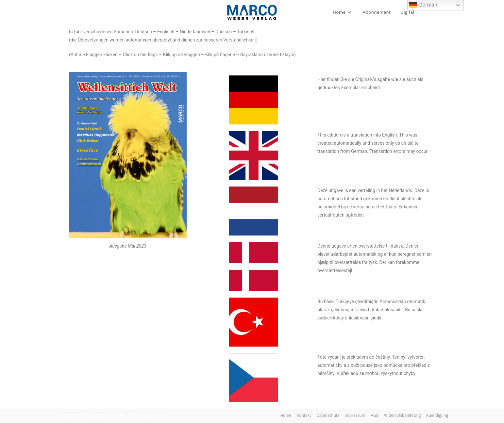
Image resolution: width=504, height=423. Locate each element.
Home (286, 415)
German (423, 5)
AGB (375, 415)
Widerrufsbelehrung (402, 415)
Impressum (355, 415)
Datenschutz (328, 415)
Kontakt (304, 415)
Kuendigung (437, 415)
